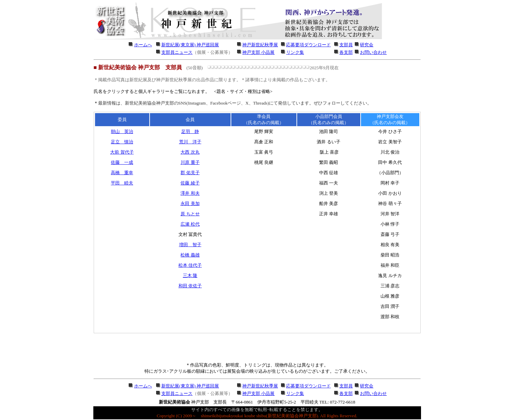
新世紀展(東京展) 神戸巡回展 (190, 45)
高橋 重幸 (122, 173)
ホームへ (143, 45)
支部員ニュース (177, 52)
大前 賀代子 (122, 152)
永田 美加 (190, 203)
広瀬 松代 (190, 224)
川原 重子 (190, 162)
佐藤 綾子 (190, 183)
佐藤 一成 (122, 162)
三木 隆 (190, 275)
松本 (190, 265)
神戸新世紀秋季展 (260, 45)
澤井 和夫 (190, 193)
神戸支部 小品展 (258, 52)
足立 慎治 (122, 142)
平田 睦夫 (122, 183)
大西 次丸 (190, 152)
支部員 (346, 45)
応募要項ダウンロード (308, 45)
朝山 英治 (122, 131)
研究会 (367, 45)
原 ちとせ (190, 214)
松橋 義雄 (190, 255)
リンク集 (295, 52)
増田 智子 (190, 245)
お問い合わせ (373, 52)
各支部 (346, 52)
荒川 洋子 (190, 142)
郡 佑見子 (190, 173)
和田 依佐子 (190, 286)
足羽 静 (190, 131)
